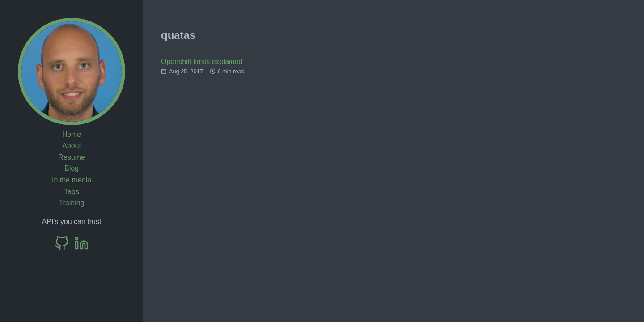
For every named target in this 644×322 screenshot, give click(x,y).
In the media (72, 180)
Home (72, 134)
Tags (72, 192)
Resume (72, 157)
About (72, 146)
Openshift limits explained (202, 61)
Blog (72, 168)
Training (71, 203)
